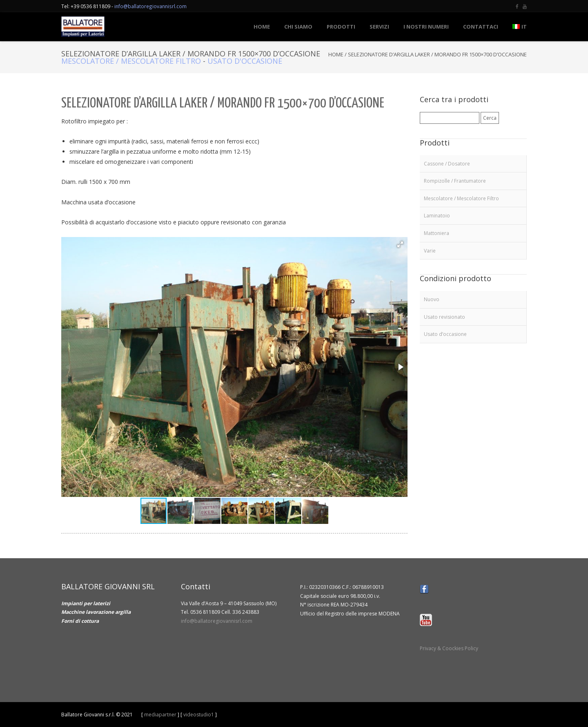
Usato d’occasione (445, 334)
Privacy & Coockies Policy (449, 648)
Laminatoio (437, 216)
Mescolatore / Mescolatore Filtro (131, 61)
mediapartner (160, 715)
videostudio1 (199, 715)
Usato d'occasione (245, 61)
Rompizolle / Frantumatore (455, 181)
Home (336, 54)
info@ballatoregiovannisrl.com (150, 6)
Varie (430, 251)
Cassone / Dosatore (447, 164)
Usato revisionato (444, 317)
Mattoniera (437, 233)
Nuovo (432, 299)
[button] (400, 244)
